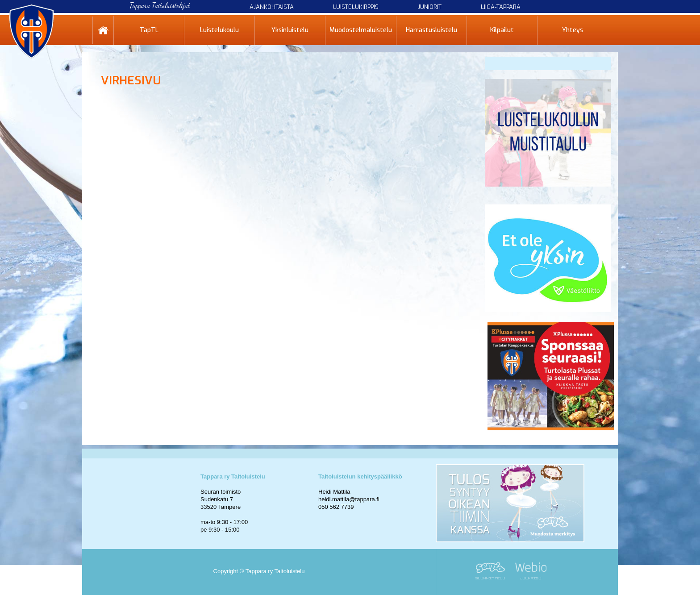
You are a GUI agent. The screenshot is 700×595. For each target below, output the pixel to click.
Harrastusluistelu (431, 30)
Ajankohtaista (272, 7)
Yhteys (573, 30)
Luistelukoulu (219, 30)
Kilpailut (502, 30)
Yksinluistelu (290, 30)
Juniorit (430, 7)
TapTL (149, 30)
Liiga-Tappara (501, 7)
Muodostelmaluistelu (361, 30)
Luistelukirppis (356, 7)
